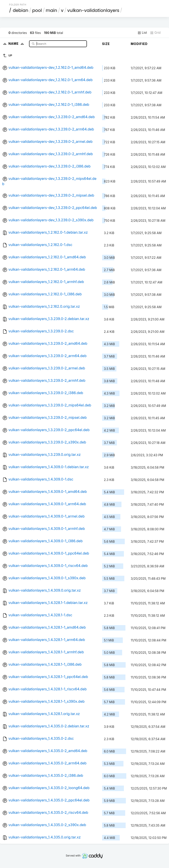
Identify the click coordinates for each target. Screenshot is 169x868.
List (142, 33)
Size (106, 44)
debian (21, 10)
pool (37, 10)
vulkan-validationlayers (93, 10)
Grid (155, 33)
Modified (139, 44)
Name (17, 44)
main (51, 10)
